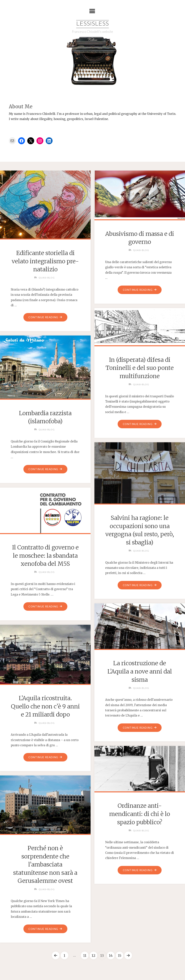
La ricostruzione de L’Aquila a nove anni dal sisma (140, 671)
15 (120, 956)
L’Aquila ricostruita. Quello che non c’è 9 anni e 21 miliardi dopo (45, 706)
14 (111, 956)
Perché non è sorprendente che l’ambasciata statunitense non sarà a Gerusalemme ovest (45, 864)
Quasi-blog (47, 278)
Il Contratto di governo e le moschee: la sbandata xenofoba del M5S (45, 555)
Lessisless (92, 24)
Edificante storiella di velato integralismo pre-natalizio (45, 261)
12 (93, 956)
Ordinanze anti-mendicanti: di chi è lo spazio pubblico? (140, 814)
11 (85, 956)
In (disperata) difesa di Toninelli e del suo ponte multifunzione (140, 368)
